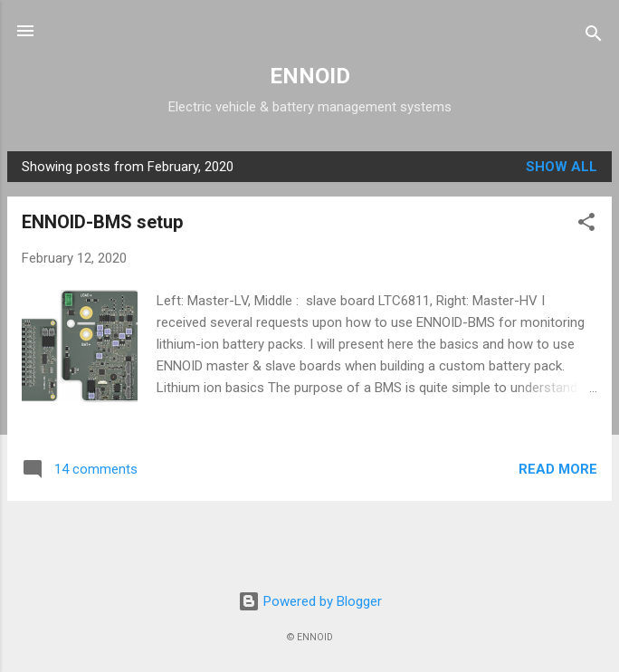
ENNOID (310, 76)
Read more (558, 469)
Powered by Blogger (310, 601)
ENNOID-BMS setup (102, 222)
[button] (586, 225)
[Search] (594, 37)
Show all (562, 167)
